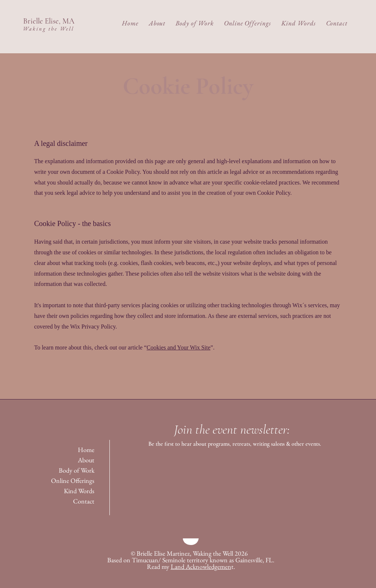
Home (86, 450)
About (86, 460)
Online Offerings (73, 481)
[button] (157, 23)
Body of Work (77, 470)
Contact (84, 501)
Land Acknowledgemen (201, 567)
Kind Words (79, 491)
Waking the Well (48, 28)
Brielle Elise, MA (49, 21)
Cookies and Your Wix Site (178, 347)
